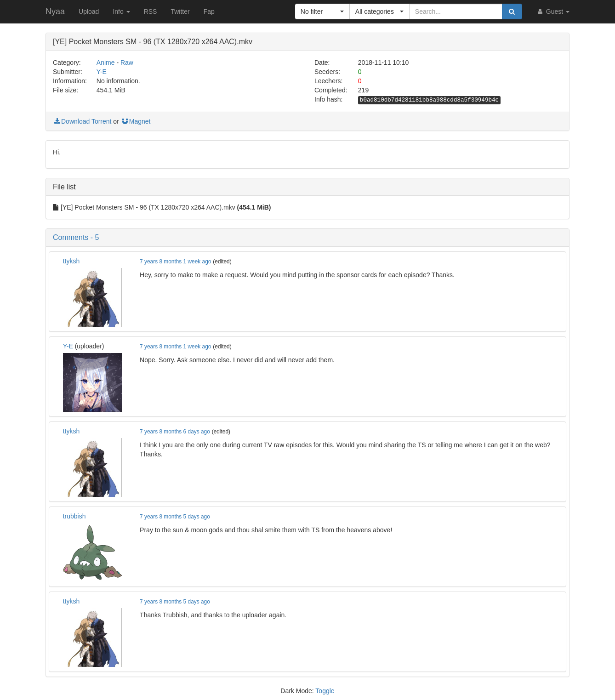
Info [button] (121, 11)
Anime (106, 63)
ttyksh (71, 261)
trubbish (74, 516)
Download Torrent (82, 121)
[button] (322, 11)
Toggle (325, 691)
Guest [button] (553, 11)
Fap (209, 11)
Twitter (180, 11)
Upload (89, 11)
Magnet (136, 121)
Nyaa (55, 11)
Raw (127, 63)
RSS (151, 11)
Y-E (102, 72)
